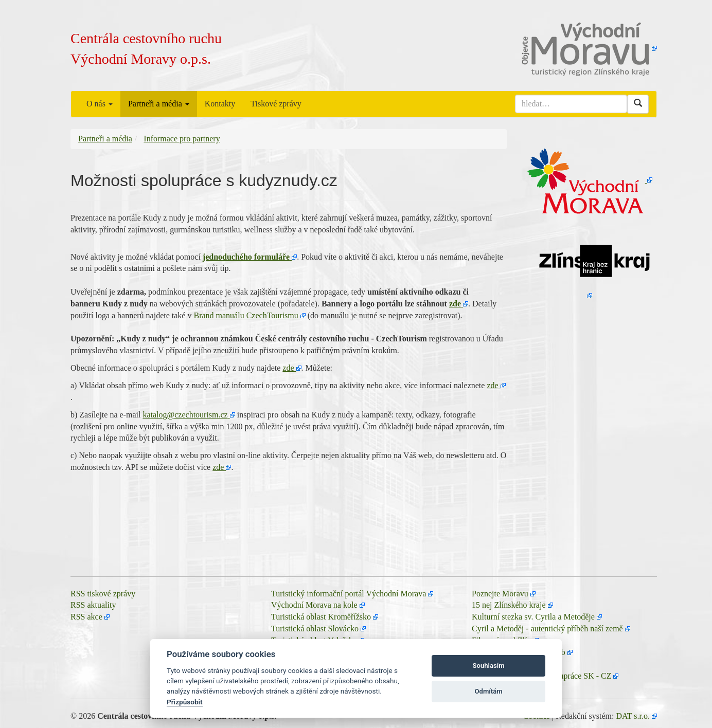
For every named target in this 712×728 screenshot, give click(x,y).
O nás (100, 104)
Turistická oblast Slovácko (315, 629)
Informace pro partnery (182, 139)
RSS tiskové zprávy (103, 594)
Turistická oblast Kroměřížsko (321, 617)
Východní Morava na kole (314, 605)
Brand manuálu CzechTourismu (246, 315)
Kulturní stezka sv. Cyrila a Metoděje (533, 617)
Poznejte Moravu (500, 594)
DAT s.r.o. (633, 716)
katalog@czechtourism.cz (185, 415)
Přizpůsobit (185, 702)
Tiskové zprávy (276, 104)
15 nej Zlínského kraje (509, 605)
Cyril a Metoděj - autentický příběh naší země (547, 629)
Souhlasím (489, 666)
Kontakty (220, 104)
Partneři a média (159, 104)
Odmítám (489, 691)
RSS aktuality (93, 605)
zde (455, 304)
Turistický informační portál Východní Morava (349, 594)
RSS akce (86, 617)
